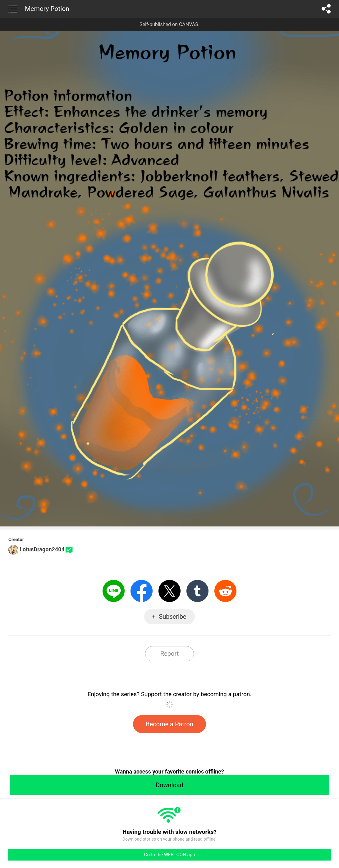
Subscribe (172, 617)
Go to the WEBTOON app (169, 855)
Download (169, 785)
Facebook (142, 591)
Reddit (225, 591)
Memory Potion (47, 9)
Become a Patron (169, 724)
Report (169, 654)
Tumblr (197, 591)
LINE (114, 591)
